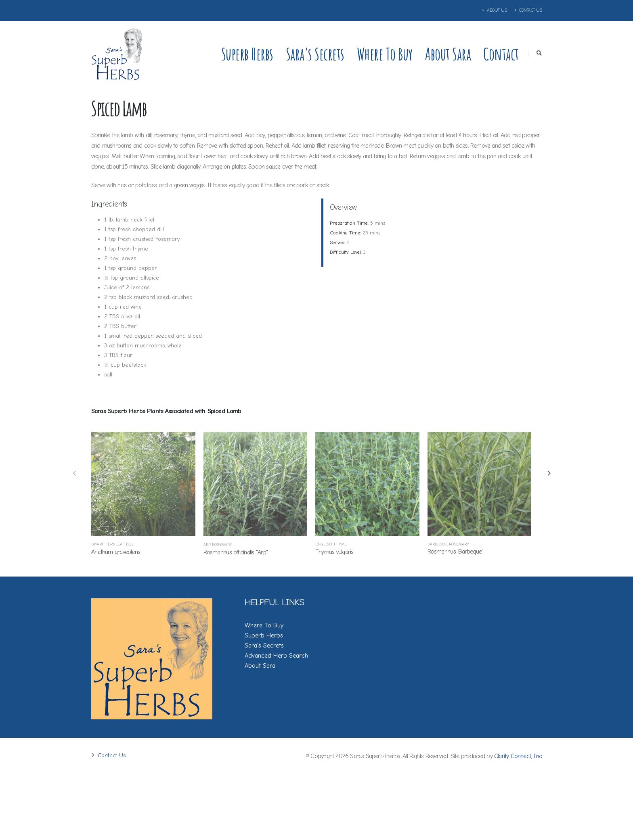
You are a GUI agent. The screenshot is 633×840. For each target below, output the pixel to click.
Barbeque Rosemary (448, 544)
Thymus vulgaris (334, 552)
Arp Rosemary (218, 545)
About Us (495, 10)
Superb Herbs (247, 54)
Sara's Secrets (315, 54)
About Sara (448, 54)
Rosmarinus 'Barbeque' (455, 552)
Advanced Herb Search (276, 656)
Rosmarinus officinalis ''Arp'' (236, 552)
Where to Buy (385, 54)
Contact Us (528, 10)
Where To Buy (264, 625)
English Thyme (331, 544)
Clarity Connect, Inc (518, 756)
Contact (501, 54)
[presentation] (75, 474)
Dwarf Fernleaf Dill (112, 544)
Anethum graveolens (116, 552)
